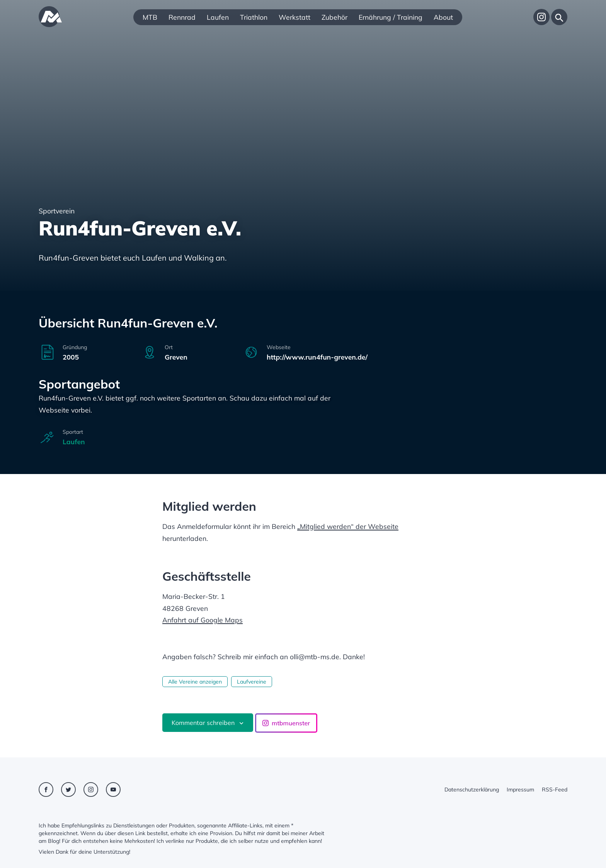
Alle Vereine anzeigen (195, 682)
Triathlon (254, 17)
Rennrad (182, 17)
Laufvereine (252, 682)
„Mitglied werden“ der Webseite (348, 526)
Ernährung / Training (391, 17)
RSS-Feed (555, 790)
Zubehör (334, 17)
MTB (150, 17)
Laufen (218, 17)
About (443, 17)
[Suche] (559, 17)
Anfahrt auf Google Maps (203, 620)
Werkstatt (294, 17)
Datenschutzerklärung (472, 790)
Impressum (520, 790)
